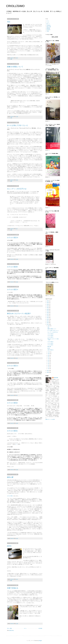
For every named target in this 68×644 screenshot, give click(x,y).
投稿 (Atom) (11, 630)
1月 (49, 369)
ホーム (25, 628)
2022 (48, 306)
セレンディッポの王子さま (17, 189)
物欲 (11, 580)
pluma (9, 546)
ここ (16, 444)
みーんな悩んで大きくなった (18, 125)
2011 (48, 324)
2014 (48, 319)
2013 (48, 321)
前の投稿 (40, 628)
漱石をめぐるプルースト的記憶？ (19, 313)
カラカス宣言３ (13, 366)
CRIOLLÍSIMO (15, 6)
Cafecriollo (56, 378)
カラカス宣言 (10, 496)
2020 (48, 309)
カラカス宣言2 (12, 403)
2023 (48, 304)
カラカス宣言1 (12, 431)
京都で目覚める (13, 588)
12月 (49, 326)
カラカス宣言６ (13, 238)
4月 (49, 364)
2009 (48, 372)
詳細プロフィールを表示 (50, 419)
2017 (48, 314)
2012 (48, 323)
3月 (49, 365)
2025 (48, 301)
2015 (48, 318)
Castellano (49, 25)
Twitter (48, 31)
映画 (11, 181)
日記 (9, 22)
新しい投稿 (10, 628)
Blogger (40, 641)
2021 (48, 308)
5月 (49, 362)
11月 (49, 352)
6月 (49, 360)
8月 (49, 357)
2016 (48, 316)
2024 (48, 303)
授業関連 (48, 28)
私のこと (48, 24)
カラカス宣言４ (13, 290)
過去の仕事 (49, 27)
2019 (48, 311)
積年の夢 (10, 477)
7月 (49, 359)
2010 (48, 371)
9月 (49, 355)
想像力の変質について (15, 67)
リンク (48, 22)
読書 (11, 59)
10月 (49, 354)
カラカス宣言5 (12, 267)
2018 (48, 313)
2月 (49, 367)
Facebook (48, 30)
